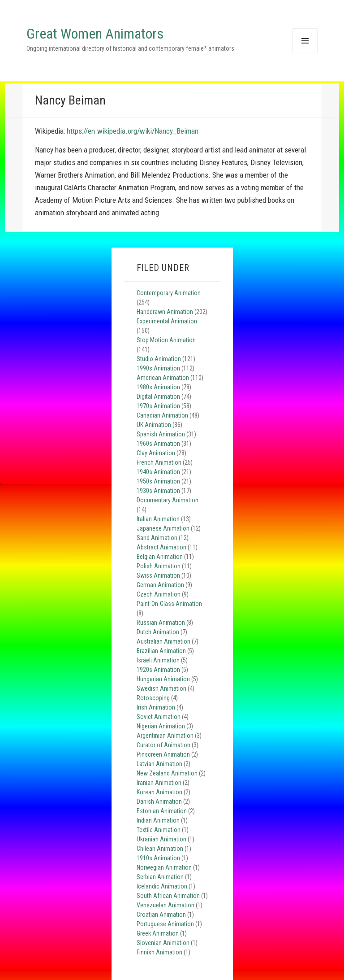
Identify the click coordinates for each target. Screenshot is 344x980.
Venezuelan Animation (166, 905)
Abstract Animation (161, 547)
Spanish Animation (161, 434)
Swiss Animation (158, 575)
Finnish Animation (159, 952)
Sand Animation (157, 538)
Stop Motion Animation (166, 340)
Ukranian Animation (161, 839)
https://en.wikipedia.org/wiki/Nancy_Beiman (133, 131)
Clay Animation (156, 453)
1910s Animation (158, 858)
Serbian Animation (160, 877)
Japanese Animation (163, 528)
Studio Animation (159, 359)
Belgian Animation (160, 557)
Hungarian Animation (163, 679)
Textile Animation (159, 830)
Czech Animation (159, 594)
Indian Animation (158, 820)
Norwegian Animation (164, 867)
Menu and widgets (305, 53)
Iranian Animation (159, 783)
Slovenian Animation (163, 943)
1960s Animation (158, 444)
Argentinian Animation (165, 736)
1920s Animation (158, 670)
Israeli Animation (158, 660)
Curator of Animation (163, 745)
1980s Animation (158, 387)
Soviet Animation (159, 717)
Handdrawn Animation (165, 312)
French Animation (159, 462)
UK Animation (154, 425)
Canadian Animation (162, 415)
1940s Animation (158, 472)
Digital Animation (158, 396)
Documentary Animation (168, 500)
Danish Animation (159, 801)
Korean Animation (159, 792)
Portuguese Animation (165, 924)
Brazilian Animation (161, 651)
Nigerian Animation (161, 726)
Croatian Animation (161, 915)
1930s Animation (158, 491)
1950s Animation (158, 481)
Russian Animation (161, 623)
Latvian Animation (159, 764)
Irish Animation (156, 707)
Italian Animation (158, 519)
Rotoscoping (153, 698)
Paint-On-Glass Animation (169, 604)
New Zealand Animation (167, 773)
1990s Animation (158, 368)
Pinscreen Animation (163, 754)
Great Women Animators (95, 34)
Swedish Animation (161, 688)
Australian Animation (163, 641)
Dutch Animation (158, 632)
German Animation (160, 585)
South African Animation (168, 896)
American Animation (163, 378)
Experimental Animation (167, 321)
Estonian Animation (162, 811)
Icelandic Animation (162, 886)
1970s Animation (158, 406)
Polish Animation (159, 566)
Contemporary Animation (169, 293)
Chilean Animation (160, 849)
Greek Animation (158, 933)
